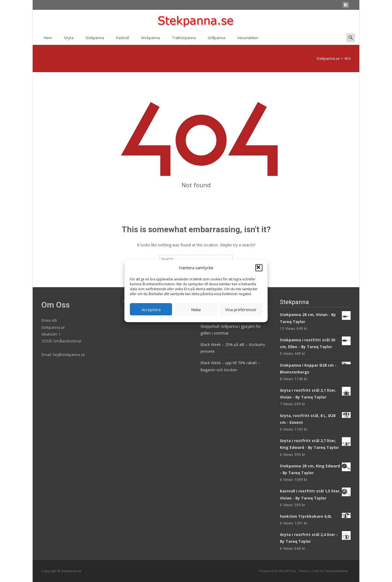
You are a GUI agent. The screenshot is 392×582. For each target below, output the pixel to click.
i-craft (315, 571)
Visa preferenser (241, 309)
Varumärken (248, 40)
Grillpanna (216, 40)
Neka (196, 309)
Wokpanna (150, 40)
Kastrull (122, 40)
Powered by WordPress (278, 571)
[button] (259, 268)
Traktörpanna (184, 40)
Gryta (69, 40)
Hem (48, 40)
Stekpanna (95, 40)
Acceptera (151, 309)
